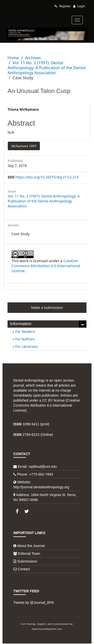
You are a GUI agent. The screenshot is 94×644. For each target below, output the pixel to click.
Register (63, 6)
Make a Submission (47, 308)
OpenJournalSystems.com (47, 629)
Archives (33, 58)
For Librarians (26, 346)
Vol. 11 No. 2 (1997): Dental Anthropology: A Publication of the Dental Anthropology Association (47, 68)
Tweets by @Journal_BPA (34, 603)
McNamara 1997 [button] (24, 146)
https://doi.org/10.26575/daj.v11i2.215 (47, 177)
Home (13, 58)
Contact (24, 569)
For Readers (25, 331)
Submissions (27, 561)
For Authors (24, 339)
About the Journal (31, 546)
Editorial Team (29, 554)
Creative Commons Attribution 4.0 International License (46, 266)
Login (79, 6)
